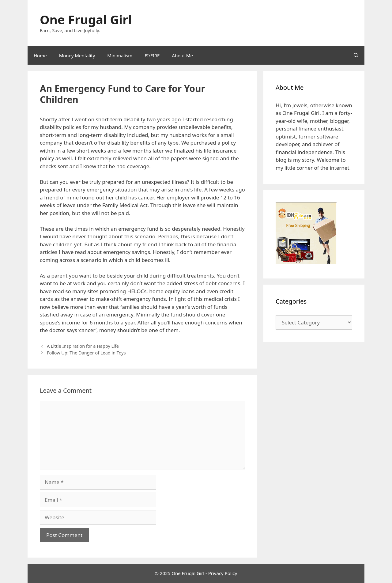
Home (40, 55)
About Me (182, 55)
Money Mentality (77, 55)
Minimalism (120, 55)
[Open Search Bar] (356, 55)
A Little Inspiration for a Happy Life (83, 346)
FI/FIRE (152, 55)
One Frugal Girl (86, 19)
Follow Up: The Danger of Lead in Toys (86, 353)
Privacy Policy (223, 573)
